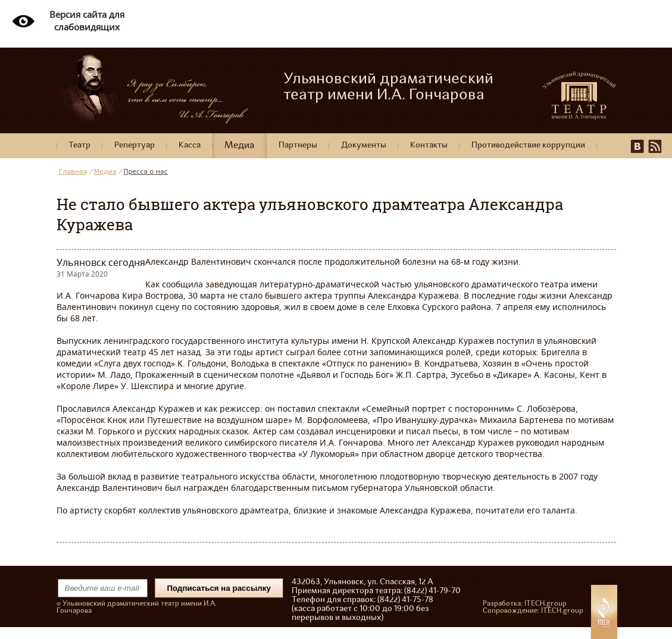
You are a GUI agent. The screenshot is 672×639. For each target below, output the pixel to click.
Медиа (240, 146)
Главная (73, 172)
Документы (364, 145)
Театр (79, 145)
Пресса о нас (146, 172)
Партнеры (298, 145)
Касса (190, 145)
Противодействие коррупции (528, 145)
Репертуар (135, 145)
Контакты (429, 145)
